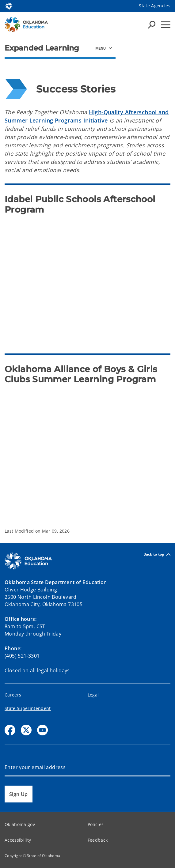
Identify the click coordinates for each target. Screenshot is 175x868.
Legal (93, 695)
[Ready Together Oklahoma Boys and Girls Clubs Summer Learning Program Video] (87, 451)
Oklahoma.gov (20, 824)
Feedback (98, 840)
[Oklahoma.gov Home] (9, 6)
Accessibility (18, 840)
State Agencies (155, 6)
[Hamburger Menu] (166, 25)
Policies (96, 824)
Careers (13, 695)
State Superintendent (28, 708)
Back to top (157, 555)
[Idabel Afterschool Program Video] (87, 281)
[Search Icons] (152, 25)
